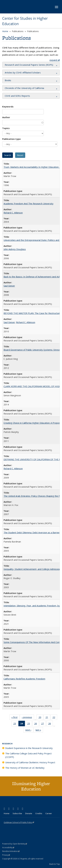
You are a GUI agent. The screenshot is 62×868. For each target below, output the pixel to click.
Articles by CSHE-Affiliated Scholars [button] (23, 73)
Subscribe (17, 813)
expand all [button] (55, 60)
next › (29, 730)
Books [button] (8, 80)
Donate (29, 813)
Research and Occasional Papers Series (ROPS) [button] (29, 65)
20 (41, 718)
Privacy (6, 855)
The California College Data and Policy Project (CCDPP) (28, 755)
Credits (39, 813)
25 (30, 724)
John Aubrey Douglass (15, 249)
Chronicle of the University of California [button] (24, 88)
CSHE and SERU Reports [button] (17, 96)
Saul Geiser (9, 286)
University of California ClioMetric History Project (30, 762)
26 (37, 724)
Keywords (8, 107)
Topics (6, 128)
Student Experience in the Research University (29, 748)
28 (51, 724)
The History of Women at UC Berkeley (25, 768)
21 (48, 718)
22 (55, 718)
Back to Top (55, 864)
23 (16, 724)
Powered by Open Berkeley (15, 844)
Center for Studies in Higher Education (25, 21)
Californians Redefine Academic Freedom (24, 679)
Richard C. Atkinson (13, 213)
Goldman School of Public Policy (19, 822)
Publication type (11, 139)
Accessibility (8, 847)
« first (15, 718)
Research (7, 744)
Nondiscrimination (11, 851)
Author (6, 117)
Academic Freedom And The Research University (28, 203)
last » (39, 730)
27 (44, 724)
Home (5, 31)
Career (49, 813)
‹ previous (28, 718)
